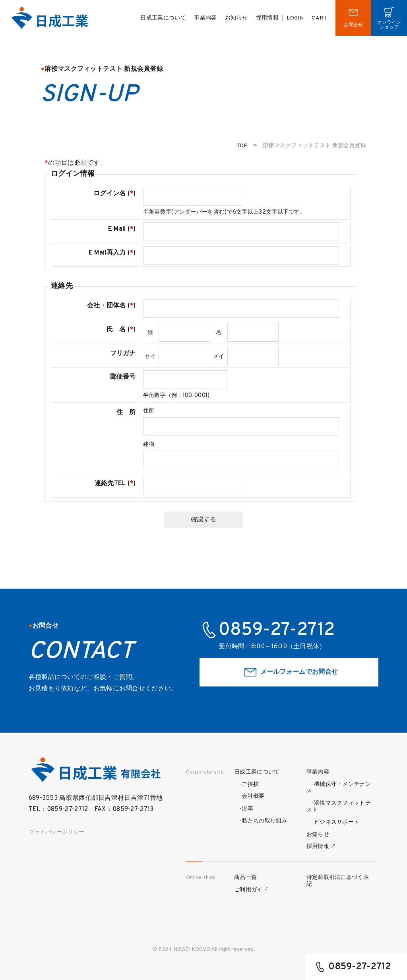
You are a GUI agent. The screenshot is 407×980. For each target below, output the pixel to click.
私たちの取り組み (264, 821)
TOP (242, 146)
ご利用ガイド (251, 890)
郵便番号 (123, 377)
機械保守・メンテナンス (339, 788)
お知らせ (236, 18)
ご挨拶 (250, 785)
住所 (149, 411)
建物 (149, 444)
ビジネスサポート (337, 822)
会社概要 (253, 796)
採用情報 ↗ (321, 847)
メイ (219, 357)
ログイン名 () (115, 194)
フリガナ (123, 354)
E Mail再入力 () (112, 253)
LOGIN (295, 18)
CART (319, 18)
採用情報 (267, 18)
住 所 (126, 412)
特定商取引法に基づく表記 (338, 881)
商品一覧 (245, 878)
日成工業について (163, 18)
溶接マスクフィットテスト (339, 807)
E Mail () (122, 229)
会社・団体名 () (111, 306)
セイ (150, 357)
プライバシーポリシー (56, 832)
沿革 (247, 809)
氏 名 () (121, 330)
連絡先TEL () (115, 484)
